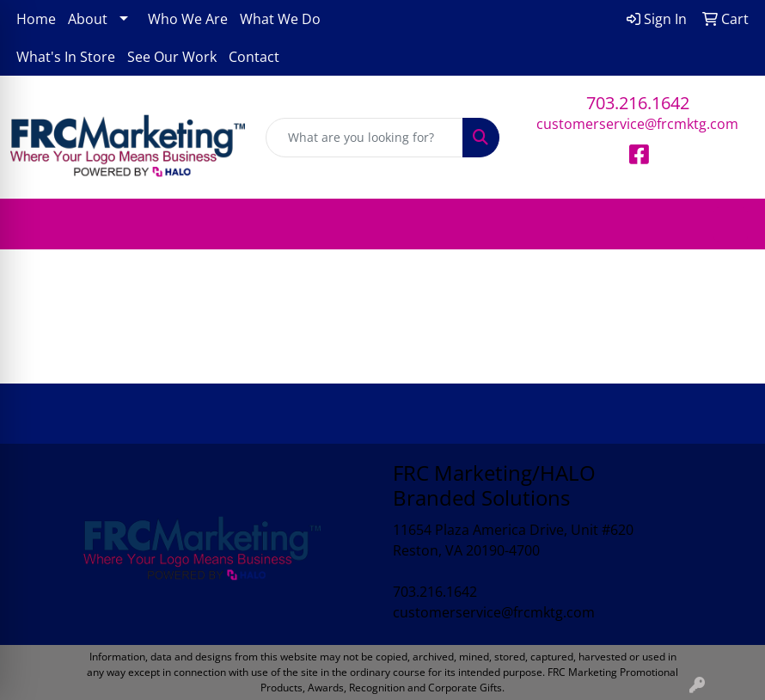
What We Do (280, 19)
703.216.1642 (638, 103)
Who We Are (188, 19)
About (88, 19)
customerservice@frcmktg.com (637, 124)
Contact (254, 57)
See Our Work (172, 57)
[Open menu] (731, 224)
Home (36, 19)
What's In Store (66, 57)
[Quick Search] (365, 138)
